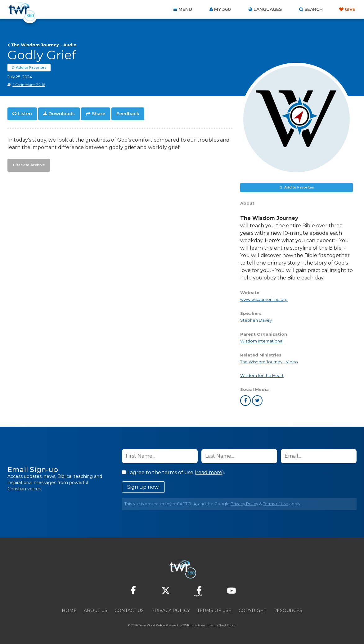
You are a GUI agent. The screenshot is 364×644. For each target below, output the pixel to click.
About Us (96, 610)
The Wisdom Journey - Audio (44, 45)
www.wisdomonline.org (264, 299)
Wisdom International (262, 341)
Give (350, 9)
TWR (186, 625)
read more (209, 472)
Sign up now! (143, 487)
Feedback (128, 114)
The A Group (227, 625)
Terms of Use (276, 504)
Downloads (62, 114)
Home (69, 610)
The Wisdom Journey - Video (269, 362)
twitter (257, 401)
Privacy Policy (244, 504)
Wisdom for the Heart (262, 376)
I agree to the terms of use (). (173, 472)
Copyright (252, 610)
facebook (245, 401)
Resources (288, 610)
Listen (25, 114)
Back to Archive (29, 164)
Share (99, 114)
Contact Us (129, 610)
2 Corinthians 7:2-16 (29, 85)
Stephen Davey (256, 320)
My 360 (222, 9)
